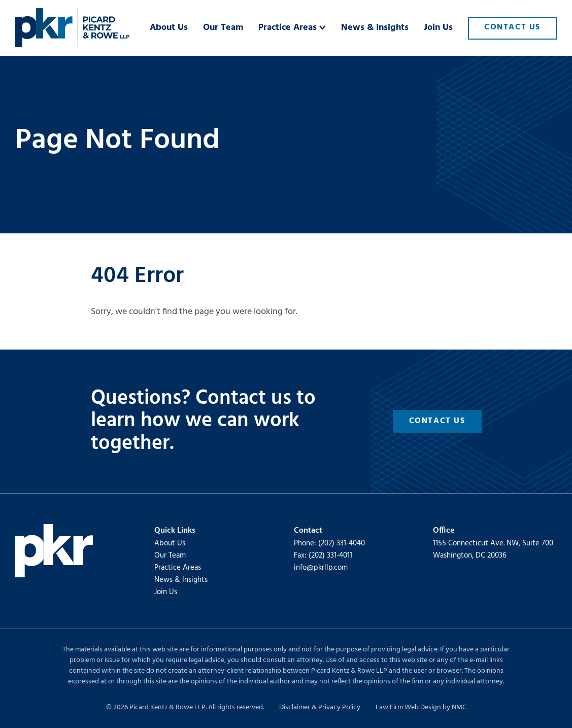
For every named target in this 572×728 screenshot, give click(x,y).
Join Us (166, 592)
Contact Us (437, 421)
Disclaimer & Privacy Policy (320, 707)
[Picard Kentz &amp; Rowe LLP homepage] (72, 28)
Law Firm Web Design (408, 707)
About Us (170, 543)
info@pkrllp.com (321, 568)
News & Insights (181, 580)
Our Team (170, 556)
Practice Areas (178, 568)
